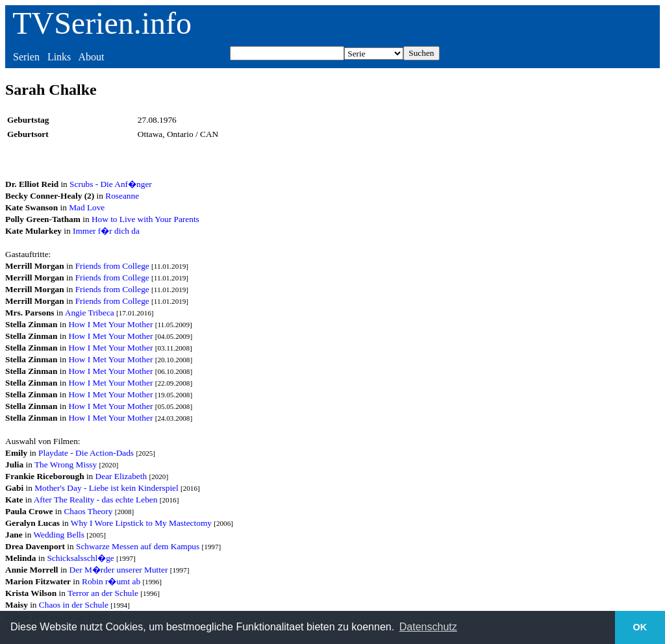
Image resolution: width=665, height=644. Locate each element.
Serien (26, 57)
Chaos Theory (88, 511)
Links (59, 57)
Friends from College (112, 266)
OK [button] (640, 627)
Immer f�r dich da (106, 231)
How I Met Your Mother (110, 324)
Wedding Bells (59, 535)
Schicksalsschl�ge (80, 558)
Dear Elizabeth (121, 476)
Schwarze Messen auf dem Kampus (138, 546)
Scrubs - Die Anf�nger (111, 184)
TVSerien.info (102, 23)
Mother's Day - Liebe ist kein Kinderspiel (107, 488)
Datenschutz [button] (428, 627)
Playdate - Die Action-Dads (86, 453)
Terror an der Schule (103, 593)
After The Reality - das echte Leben (96, 500)
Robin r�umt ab (111, 581)
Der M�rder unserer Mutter (119, 570)
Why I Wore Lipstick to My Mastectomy (141, 523)
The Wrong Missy (66, 464)
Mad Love (87, 207)
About (91, 57)
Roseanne (122, 196)
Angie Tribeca (90, 313)
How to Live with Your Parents (145, 219)
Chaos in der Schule (74, 605)
